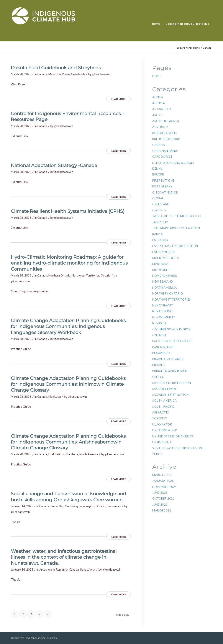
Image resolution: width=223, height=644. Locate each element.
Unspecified (162, 442)
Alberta (159, 103)
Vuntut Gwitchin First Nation (177, 448)
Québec (158, 377)
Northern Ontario (59, 275)
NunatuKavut (163, 311)
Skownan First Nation (170, 395)
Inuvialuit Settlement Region (177, 216)
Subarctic (161, 412)
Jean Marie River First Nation (176, 228)
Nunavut (159, 323)
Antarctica (162, 109)
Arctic (43, 570)
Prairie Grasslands (74, 74)
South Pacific (164, 407)
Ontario (106, 275)
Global (158, 198)
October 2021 (163, 498)
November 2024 (165, 487)
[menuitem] (156, 24)
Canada (42, 74)
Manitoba (55, 74)
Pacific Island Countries (172, 341)
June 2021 (160, 505)
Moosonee (161, 270)
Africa (158, 97)
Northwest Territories (86, 275)
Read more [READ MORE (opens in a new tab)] (119, 99)
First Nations (56, 454)
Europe (158, 174)
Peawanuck (114, 506)
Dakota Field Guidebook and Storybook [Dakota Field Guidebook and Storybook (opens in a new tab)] (56, 68)
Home (157, 76)
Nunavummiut (164, 317)
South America (165, 401)
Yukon (157, 454)
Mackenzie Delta (166, 258)
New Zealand (163, 281)
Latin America (164, 252)
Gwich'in (159, 210)
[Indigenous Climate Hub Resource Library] (43, 24)
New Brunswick (165, 276)
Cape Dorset (162, 157)
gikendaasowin (102, 74)
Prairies (159, 365)
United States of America (173, 436)
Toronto (160, 418)
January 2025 (163, 481)
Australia (160, 127)
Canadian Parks (165, 151)
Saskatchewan (164, 389)
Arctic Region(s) (58, 570)
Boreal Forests (165, 133)
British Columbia (166, 139)
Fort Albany (162, 186)
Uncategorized (165, 430)
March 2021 (162, 510)
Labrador (160, 240)
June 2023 (160, 493)
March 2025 (162, 475)
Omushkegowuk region (80, 506)
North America (89, 454)
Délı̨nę (157, 169)
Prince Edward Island (170, 371)
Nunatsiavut (88, 570)
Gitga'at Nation (165, 192)
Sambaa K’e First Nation (172, 383)
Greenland (161, 204)
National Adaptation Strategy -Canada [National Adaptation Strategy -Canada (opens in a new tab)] (54, 165)
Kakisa (157, 234)
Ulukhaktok (162, 424)
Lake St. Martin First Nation (175, 246)
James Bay (57, 506)
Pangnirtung (163, 347)
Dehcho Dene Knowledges (173, 163)
